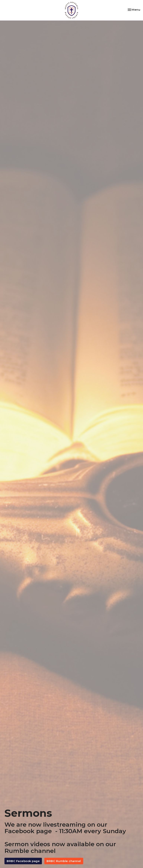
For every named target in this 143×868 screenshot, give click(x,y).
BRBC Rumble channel (64, 861)
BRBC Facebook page (23, 861)
